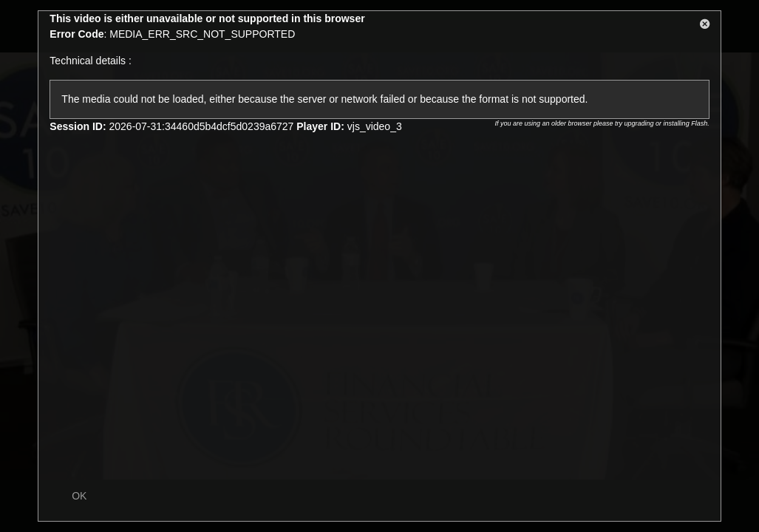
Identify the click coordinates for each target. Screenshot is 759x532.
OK (79, 496)
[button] (705, 27)
